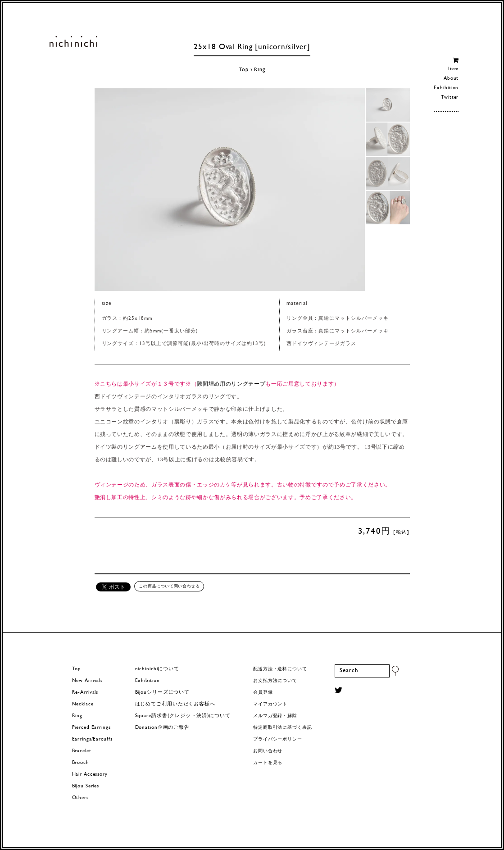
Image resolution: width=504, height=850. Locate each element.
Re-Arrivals (85, 693)
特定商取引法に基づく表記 (283, 728)
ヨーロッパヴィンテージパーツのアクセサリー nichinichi (74, 41)
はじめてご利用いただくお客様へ (175, 704)
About (451, 79)
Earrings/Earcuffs (92, 739)
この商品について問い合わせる (169, 586)
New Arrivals (88, 681)
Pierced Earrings (91, 728)
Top (244, 70)
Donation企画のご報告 (162, 728)
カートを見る (268, 763)
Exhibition (446, 88)
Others (80, 798)
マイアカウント (270, 704)
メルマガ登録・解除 (275, 716)
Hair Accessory (90, 775)
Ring (260, 70)
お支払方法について (275, 681)
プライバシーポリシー (278, 739)
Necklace (83, 704)
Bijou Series (86, 786)
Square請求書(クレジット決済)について (183, 716)
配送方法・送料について (280, 669)
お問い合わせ (268, 751)
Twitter (450, 98)
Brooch (81, 763)
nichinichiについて (157, 669)
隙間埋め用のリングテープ (231, 384)
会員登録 (263, 693)
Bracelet (82, 751)
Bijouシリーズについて (163, 693)
